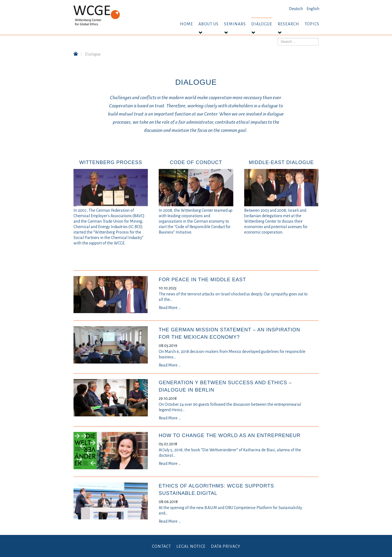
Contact (161, 546)
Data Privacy (226, 546)
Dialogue (262, 24)
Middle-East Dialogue (281, 162)
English (313, 9)
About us (209, 24)
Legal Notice (191, 546)
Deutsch (296, 9)
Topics (312, 24)
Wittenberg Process (111, 162)
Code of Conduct (196, 162)
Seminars (235, 24)
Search (278, 38)
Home (186, 24)
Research (288, 24)
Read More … (170, 308)
